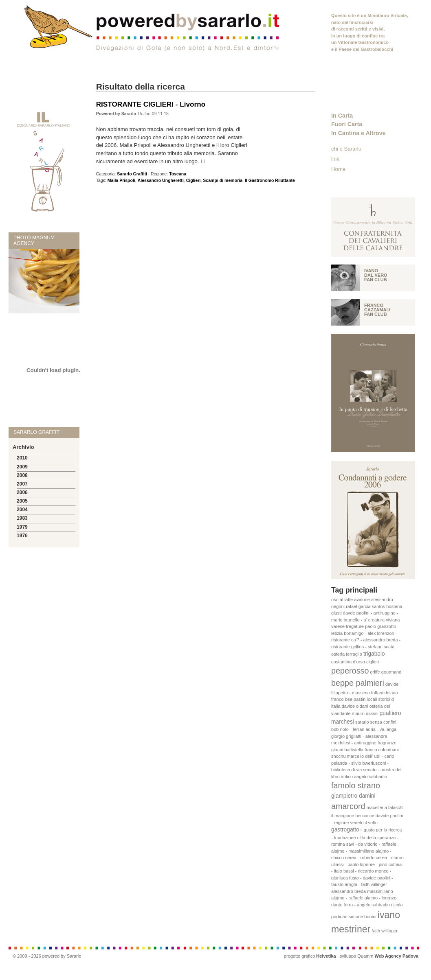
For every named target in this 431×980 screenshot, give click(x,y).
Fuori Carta (347, 124)
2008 (22, 475)
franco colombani (382, 750)
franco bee (342, 699)
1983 (22, 518)
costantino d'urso (348, 662)
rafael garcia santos (365, 606)
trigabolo (374, 654)
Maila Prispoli (121, 180)
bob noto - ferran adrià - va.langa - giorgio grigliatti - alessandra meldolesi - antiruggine (365, 736)
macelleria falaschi (385, 807)
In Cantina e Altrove (358, 133)
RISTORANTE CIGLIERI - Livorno (151, 104)
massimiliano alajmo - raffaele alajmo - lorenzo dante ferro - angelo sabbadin (364, 898)
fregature (355, 626)
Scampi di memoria (223, 180)
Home (338, 169)
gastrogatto (345, 830)
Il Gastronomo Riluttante (270, 180)
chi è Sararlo (346, 149)
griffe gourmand (386, 672)
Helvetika (326, 956)
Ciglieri (194, 180)
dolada (391, 693)
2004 (22, 510)
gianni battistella (347, 750)
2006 (22, 492)
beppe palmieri (358, 683)
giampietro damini (353, 796)
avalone (362, 599)
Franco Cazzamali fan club (377, 310)
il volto (371, 822)
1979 (22, 527)
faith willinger (385, 931)
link (335, 159)
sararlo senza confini (376, 722)
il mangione (343, 816)
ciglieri (373, 662)
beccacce (365, 816)
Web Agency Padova (396, 956)
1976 (22, 536)
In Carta (342, 116)
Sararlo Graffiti (132, 174)
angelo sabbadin (371, 777)
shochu (338, 756)
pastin (360, 699)
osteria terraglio (347, 654)
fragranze (387, 743)
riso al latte (342, 599)
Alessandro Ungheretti (161, 180)
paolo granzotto (380, 626)
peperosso (350, 671)
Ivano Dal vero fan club (376, 275)
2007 (22, 484)
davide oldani (355, 706)
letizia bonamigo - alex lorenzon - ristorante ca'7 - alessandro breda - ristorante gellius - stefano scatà (366, 640)
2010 (22, 458)
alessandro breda (349, 891)
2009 (22, 467)
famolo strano (356, 785)
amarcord (348, 806)
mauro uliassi (365, 713)
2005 (22, 501)
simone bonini (363, 917)
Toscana (178, 174)
